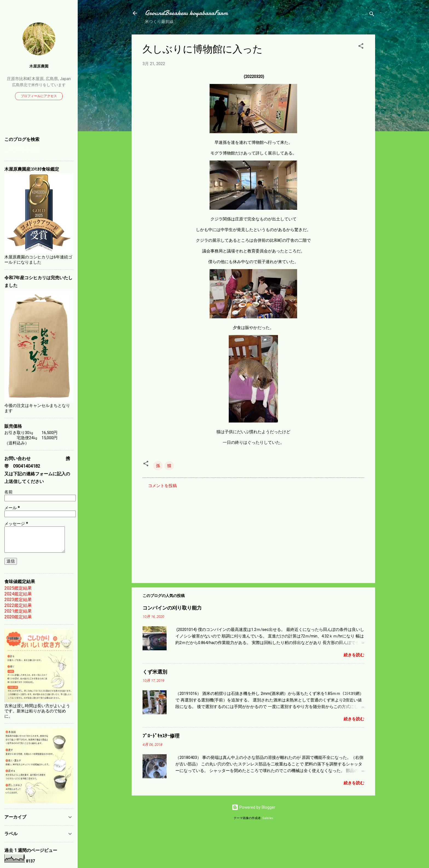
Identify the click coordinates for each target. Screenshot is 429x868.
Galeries (268, 818)
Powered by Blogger (253, 807)
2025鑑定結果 (18, 588)
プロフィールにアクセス (39, 96)
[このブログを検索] (39, 150)
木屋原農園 (39, 66)
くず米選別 (155, 672)
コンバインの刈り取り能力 (172, 608)
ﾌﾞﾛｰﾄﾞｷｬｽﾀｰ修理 (161, 736)
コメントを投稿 (162, 486)
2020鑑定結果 (18, 617)
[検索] (372, 15)
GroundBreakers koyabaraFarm (186, 13)
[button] (361, 47)
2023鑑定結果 (18, 600)
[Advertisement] (253, 532)
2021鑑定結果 (18, 611)
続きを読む (354, 655)
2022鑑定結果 (18, 605)
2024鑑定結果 (18, 594)
